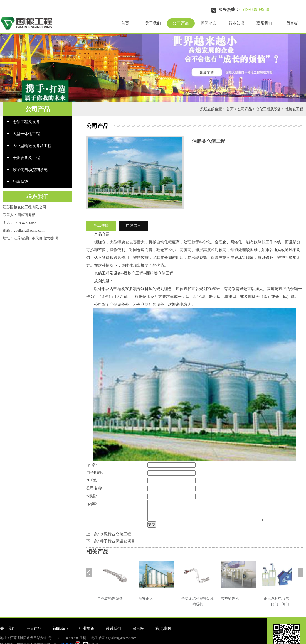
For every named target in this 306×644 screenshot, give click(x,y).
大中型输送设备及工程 (32, 146)
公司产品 (181, 23)
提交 (139, 529)
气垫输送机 (230, 603)
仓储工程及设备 (269, 109)
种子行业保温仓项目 (117, 545)
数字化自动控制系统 (30, 170)
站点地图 (163, 633)
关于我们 (153, 23)
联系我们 (264, 23)
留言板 (292, 23)
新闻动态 (209, 23)
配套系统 (20, 182)
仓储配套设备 (152, 304)
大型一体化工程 (26, 134)
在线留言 (133, 226)
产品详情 (101, 226)
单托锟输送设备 (110, 603)
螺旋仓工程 (294, 109)
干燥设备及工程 (26, 158)
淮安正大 (146, 603)
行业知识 (236, 23)
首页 (125, 23)
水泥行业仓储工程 (115, 538)
